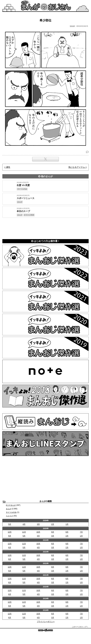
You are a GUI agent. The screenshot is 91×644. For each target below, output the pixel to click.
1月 (67, 524)
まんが (9, 509)
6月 (10, 536)
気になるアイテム (77, 167)
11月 (24, 532)
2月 (53, 524)
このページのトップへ (80, 627)
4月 (24, 524)
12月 (10, 532)
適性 (8, 167)
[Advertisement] (45, 228)
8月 (67, 532)
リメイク (9, 516)
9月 (53, 532)
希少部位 (45, 20)
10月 (38, 532)
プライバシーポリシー (46, 622)
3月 (38, 524)
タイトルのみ (11, 512)
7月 (81, 532)
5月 (10, 524)
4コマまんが (11, 505)
